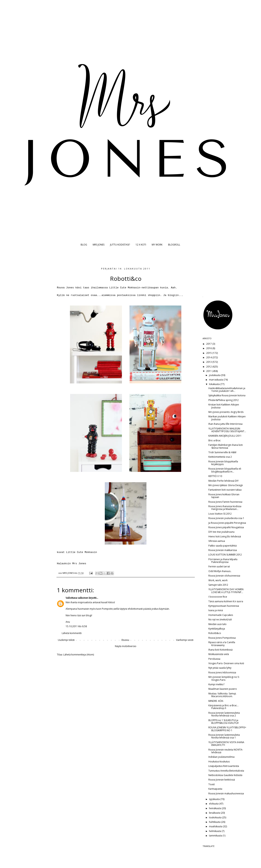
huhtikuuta (215, 822)
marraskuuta (216, 380)
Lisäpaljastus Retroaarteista (224, 766)
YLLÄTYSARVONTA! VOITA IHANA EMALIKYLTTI (226, 744)
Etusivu (125, 640)
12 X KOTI (141, 245)
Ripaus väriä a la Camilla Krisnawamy (222, 644)
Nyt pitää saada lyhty (220, 668)
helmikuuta (215, 831)
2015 (209, 353)
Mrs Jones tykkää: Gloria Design (226, 485)
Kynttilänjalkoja (217, 629)
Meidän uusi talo (217, 624)
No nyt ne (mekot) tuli (220, 619)
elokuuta (214, 804)
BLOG (84, 245)
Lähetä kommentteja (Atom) (79, 655)
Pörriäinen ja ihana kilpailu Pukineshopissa (223, 561)
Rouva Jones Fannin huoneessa (225, 502)
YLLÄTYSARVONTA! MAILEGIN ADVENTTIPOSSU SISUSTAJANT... (227, 430)
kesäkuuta (215, 813)
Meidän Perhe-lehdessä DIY (224, 481)
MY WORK (157, 245)
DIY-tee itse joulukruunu (221, 532)
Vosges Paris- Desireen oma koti (226, 663)
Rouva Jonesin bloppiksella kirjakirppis (223, 463)
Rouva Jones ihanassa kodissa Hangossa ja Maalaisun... (225, 508)
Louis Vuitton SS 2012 (220, 514)
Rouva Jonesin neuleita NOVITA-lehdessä (226, 751)
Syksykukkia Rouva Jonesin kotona (227, 395)
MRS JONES (99, 245)
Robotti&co (215, 633)
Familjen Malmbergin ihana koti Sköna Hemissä (226, 446)
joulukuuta (215, 375)
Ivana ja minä (216, 610)
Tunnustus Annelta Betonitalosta (226, 771)
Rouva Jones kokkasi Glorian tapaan (224, 496)
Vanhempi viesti (185, 640)
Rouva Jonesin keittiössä (222, 780)
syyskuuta (215, 799)
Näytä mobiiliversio (126, 646)
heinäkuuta (215, 808)
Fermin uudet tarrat (219, 566)
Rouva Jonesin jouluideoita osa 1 (226, 518)
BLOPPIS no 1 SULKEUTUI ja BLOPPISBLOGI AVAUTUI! (224, 722)
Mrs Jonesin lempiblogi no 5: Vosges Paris (224, 678)
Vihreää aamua (217, 541)
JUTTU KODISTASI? (120, 245)
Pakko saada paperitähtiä (223, 546)
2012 (209, 367)
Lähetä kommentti (72, 633)
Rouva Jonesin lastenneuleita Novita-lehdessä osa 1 (224, 736)
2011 (209, 371)
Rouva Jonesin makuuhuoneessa (226, 793)
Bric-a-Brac (215, 440)
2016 (209, 348)
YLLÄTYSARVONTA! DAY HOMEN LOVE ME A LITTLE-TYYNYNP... (226, 591)
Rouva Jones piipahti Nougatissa (226, 527)
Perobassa (214, 659)
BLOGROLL (174, 245)
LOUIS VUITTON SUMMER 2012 (225, 555)
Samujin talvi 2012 (218, 585)
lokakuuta (215, 384)
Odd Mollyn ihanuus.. (220, 571)
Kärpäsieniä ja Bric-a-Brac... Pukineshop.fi (224, 707)
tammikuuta (216, 836)
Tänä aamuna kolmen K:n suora (226, 601)
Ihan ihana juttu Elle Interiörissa (225, 424)
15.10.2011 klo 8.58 (76, 626)
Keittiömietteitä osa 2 (220, 457)
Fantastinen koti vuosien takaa (225, 490)
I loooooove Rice (218, 597)
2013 (209, 362)
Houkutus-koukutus (219, 762)
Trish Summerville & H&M (222, 452)
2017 (209, 344)
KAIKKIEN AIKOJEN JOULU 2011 (225, 436)
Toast (212, 784)
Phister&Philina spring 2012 (224, 400)
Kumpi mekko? (216, 684)
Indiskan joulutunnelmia (221, 757)
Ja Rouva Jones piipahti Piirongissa (227, 523)
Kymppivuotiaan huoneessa (224, 606)
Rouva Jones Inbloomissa (222, 672)
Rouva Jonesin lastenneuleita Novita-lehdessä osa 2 (224, 714)
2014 (209, 357)
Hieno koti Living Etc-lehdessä (225, 536)
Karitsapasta (215, 789)
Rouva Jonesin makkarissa (223, 550)
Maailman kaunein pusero (223, 689)
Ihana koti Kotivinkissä (220, 650)
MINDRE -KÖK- (216, 701)
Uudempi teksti (66, 640)
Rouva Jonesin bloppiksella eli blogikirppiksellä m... (225, 470)
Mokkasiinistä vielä (219, 654)
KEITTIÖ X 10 (215, 476)
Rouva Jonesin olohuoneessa (224, 576)
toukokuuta (216, 817)
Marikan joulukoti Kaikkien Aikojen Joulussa (227, 418)
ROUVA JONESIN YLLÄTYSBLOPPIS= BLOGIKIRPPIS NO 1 (227, 729)
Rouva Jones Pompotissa (222, 638)
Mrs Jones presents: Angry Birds (226, 412)
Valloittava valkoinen (77, 598)
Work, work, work (218, 580)
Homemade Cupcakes (221, 615)
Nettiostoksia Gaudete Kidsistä (225, 775)
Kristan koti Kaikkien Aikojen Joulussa (224, 406)
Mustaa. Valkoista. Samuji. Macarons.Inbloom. (222, 695)
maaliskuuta (216, 826)
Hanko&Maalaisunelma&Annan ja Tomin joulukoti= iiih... (227, 390)
